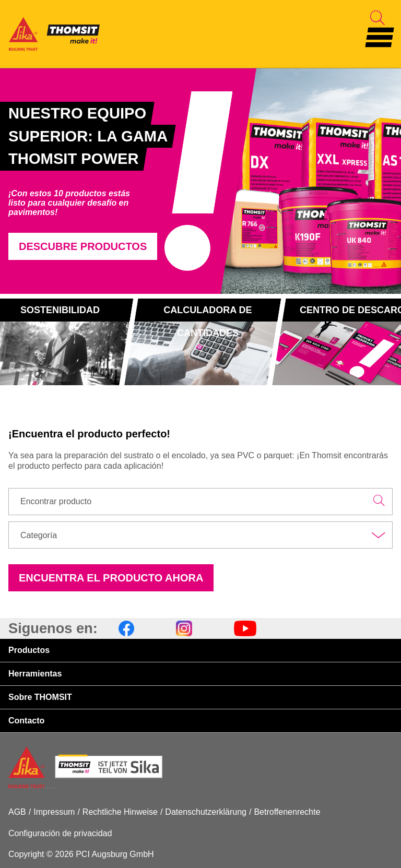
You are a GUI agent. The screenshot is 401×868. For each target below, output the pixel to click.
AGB (17, 812)
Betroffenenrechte (287, 812)
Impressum (54, 812)
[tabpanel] (116, 181)
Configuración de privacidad (60, 833)
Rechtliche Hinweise (120, 812)
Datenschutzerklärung (206, 812)
